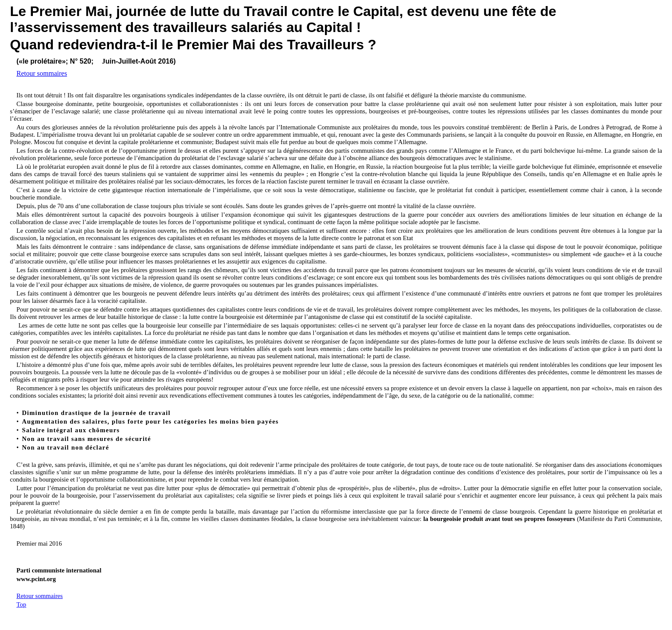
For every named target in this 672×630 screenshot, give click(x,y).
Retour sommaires (42, 73)
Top (21, 604)
